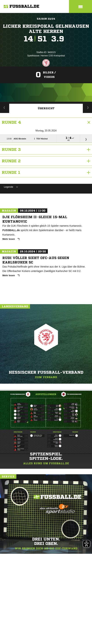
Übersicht (46, 108)
